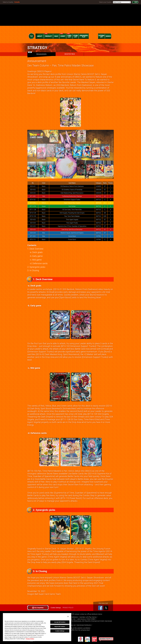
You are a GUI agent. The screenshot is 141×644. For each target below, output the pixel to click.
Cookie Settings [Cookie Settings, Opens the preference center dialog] (60, 631)
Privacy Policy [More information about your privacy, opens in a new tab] (30, 639)
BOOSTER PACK (70, 54)
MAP (136, 2)
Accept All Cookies (60, 622)
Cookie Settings (56, 608)
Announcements (37, 54)
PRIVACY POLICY (68, 608)
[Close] (68, 616)
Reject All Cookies (60, 627)
